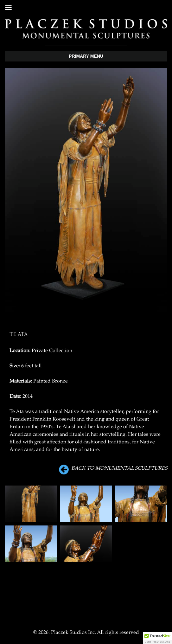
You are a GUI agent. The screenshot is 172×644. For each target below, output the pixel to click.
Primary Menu (86, 56)
